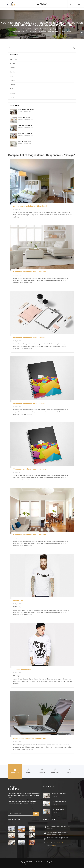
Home (23, 29)
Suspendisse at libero (22, 669)
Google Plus (56, 771)
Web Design (14, 59)
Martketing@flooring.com (54, 834)
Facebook (15, 771)
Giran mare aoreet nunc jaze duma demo (30, 272)
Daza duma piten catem (25, 125)
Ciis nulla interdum (24, 117)
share (69, 771)
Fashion (12, 89)
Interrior (12, 80)
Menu (42, 4)
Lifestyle (13, 93)
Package (13, 68)
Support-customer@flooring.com (57, 832)
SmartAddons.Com (58, 862)
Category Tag (47, 29)
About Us (42, 864)
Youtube (42, 771)
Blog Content (37, 29)
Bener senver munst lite (26, 109)
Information (31, 864)
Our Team (13, 72)
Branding (13, 64)
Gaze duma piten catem (25, 133)
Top (82, 33)
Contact (62, 864)
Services (52, 864)
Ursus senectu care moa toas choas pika (30, 738)
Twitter (28, 771)
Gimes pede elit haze (24, 141)
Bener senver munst (60, 793)
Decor (12, 76)
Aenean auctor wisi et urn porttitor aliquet (30, 206)
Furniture (13, 85)
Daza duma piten (58, 809)
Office (12, 97)
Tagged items (57, 29)
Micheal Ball (18, 600)
